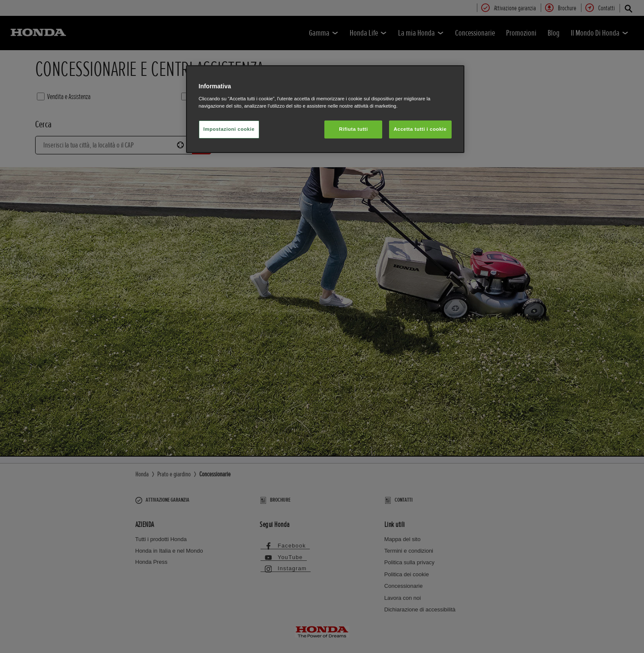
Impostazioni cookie (229, 129)
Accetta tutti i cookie (420, 129)
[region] (325, 109)
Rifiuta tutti (353, 129)
